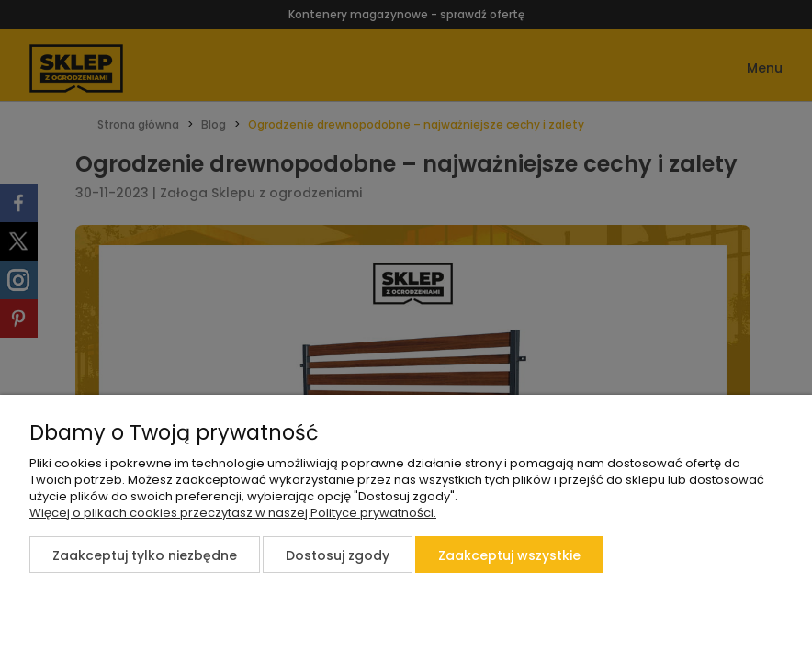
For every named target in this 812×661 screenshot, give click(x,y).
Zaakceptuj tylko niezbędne (145, 555)
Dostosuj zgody (338, 555)
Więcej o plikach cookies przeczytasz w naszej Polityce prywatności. (233, 513)
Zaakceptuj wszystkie (509, 555)
